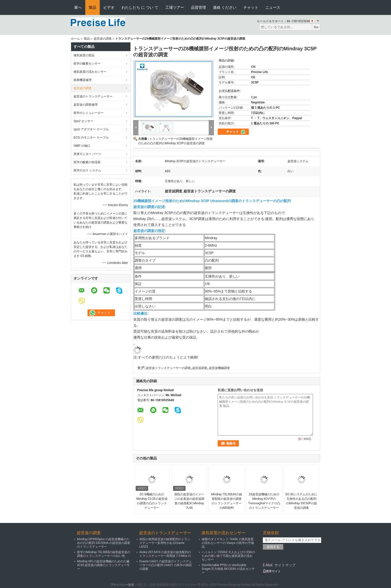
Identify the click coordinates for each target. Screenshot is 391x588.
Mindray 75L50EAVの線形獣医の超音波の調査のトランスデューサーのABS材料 (227, 501)
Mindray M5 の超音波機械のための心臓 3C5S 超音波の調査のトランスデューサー (103, 565)
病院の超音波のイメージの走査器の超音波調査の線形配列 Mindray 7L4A (189, 501)
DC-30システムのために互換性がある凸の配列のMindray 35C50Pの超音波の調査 (302, 501)
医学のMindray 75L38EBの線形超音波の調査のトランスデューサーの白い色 (104, 554)
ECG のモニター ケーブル (91, 138)
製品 (93, 7)
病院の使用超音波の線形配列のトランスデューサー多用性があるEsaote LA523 (165, 543)
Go (316, 27)
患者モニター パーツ (87, 154)
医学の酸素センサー (87, 64)
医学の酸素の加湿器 (87, 162)
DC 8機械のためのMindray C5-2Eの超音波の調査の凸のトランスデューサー (152, 501)
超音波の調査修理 (86, 105)
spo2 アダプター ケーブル (91, 129)
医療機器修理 (83, 80)
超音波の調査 (103, 39)
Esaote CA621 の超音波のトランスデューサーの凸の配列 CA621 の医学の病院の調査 (166, 565)
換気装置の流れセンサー (90, 72)
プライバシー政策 (122, 585)
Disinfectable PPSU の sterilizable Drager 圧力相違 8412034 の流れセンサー (228, 569)
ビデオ (109, 7)
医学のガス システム (87, 170)
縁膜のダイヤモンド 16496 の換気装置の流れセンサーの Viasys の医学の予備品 (228, 543)
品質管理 (198, 7)
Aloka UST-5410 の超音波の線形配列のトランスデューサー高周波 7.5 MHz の (165, 554)
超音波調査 (200, 368)
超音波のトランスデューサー (93, 96)
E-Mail (268, 565)
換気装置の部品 (84, 55)
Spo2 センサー (83, 121)
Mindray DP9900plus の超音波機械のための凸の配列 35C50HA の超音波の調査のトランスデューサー (104, 543)
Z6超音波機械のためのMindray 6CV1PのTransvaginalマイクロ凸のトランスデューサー (264, 501)
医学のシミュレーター (89, 113)
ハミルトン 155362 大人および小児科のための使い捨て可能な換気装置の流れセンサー (228, 556)
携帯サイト (272, 571)
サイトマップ (285, 565)
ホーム (75, 39)
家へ (78, 7)
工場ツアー (175, 7)
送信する (273, 547)
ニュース (273, 7)
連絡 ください (225, 7)
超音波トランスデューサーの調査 (168, 368)
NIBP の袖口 (82, 146)
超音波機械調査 (219, 368)
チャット (251, 7)
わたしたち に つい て (140, 7)
